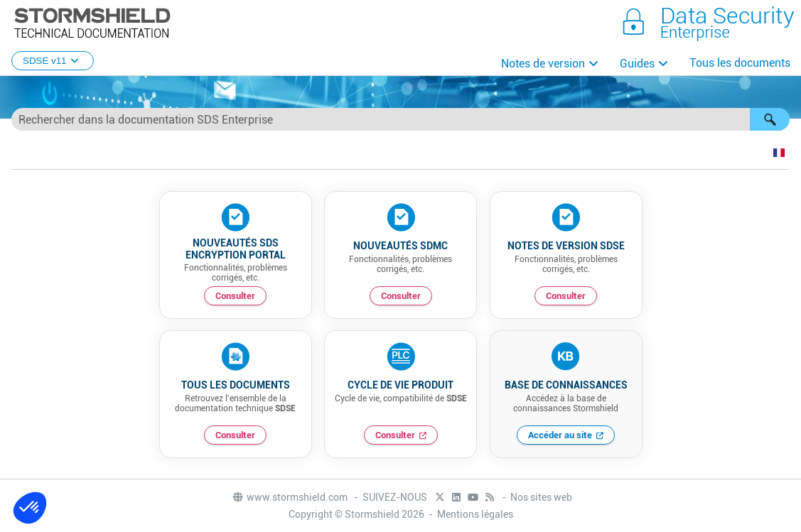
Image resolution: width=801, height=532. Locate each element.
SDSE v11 (53, 61)
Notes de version (543, 64)
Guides (637, 64)
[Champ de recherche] (400, 119)
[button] (770, 119)
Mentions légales (475, 514)
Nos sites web (541, 497)
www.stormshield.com (290, 497)
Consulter (235, 296)
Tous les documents (740, 63)
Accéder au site (560, 435)
